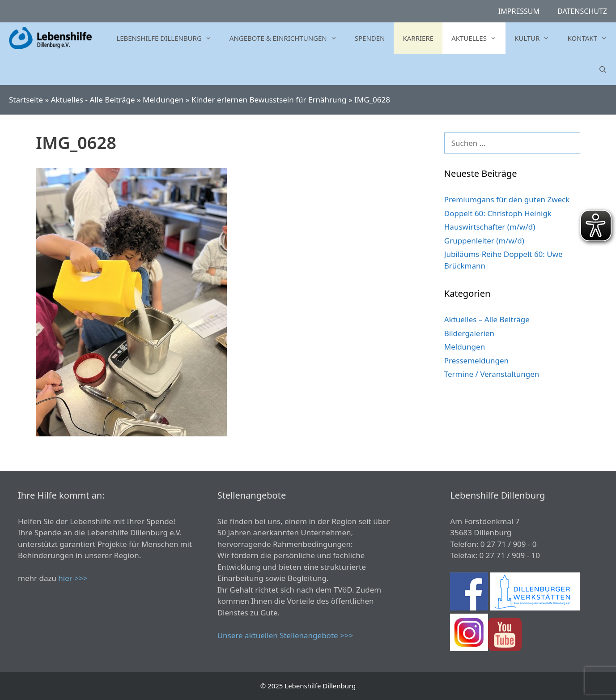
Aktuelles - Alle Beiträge (93, 100)
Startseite (26, 100)
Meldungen (163, 100)
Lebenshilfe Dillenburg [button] (168, 38)
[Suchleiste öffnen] (603, 69)
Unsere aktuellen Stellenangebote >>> (285, 635)
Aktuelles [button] (478, 38)
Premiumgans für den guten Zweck (507, 199)
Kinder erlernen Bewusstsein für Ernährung (269, 100)
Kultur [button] (536, 38)
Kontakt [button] (592, 38)
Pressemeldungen (476, 361)
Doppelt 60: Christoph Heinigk (498, 213)
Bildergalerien (469, 333)
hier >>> (73, 578)
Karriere (418, 38)
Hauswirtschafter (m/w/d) (490, 227)
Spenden (370, 38)
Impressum (519, 11)
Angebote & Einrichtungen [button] (288, 38)
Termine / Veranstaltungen (492, 374)
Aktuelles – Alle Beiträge (487, 319)
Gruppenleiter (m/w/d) (484, 241)
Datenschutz (582, 11)
